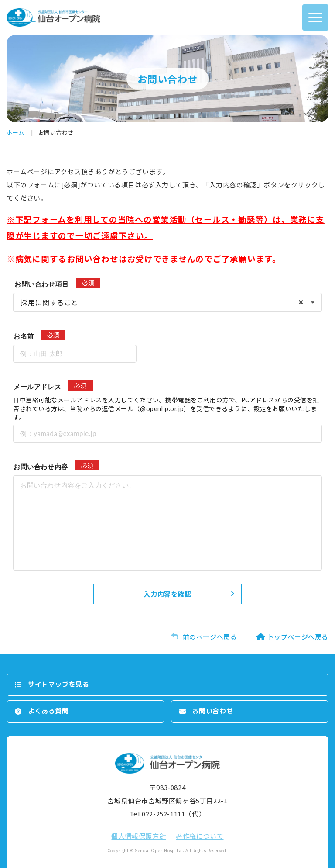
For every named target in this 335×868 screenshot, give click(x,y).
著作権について (200, 836)
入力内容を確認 (167, 594)
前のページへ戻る (210, 637)
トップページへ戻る (298, 637)
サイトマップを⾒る (58, 684)
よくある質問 (48, 711)
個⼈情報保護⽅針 (138, 836)
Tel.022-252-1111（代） (167, 814)
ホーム (15, 132)
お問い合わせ (213, 711)
